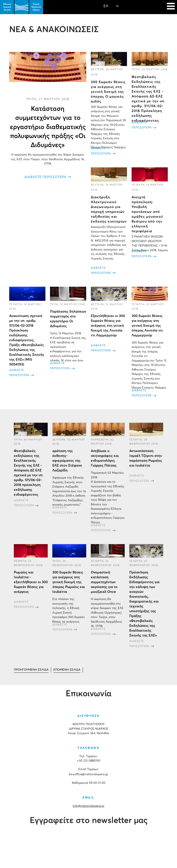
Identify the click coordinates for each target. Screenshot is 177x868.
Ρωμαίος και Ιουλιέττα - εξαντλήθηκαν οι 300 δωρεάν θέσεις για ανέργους (31, 582)
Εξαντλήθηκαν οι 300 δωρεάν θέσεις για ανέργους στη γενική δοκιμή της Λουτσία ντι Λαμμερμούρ (108, 326)
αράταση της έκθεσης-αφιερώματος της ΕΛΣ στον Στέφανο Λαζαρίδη (67, 461)
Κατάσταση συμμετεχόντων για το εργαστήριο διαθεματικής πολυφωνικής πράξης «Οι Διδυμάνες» (48, 127)
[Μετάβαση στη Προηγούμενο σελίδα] (31, 670)
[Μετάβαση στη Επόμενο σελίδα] (67, 670)
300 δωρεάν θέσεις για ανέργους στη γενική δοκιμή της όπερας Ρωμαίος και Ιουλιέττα (69, 582)
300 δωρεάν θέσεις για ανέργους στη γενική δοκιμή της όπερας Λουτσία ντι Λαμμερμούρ (147, 326)
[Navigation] (171, 7)
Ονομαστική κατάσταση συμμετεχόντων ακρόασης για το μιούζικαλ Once (104, 582)
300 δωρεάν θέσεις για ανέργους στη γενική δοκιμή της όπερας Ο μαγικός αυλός (108, 92)
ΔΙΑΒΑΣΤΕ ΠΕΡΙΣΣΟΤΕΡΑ (45, 177)
